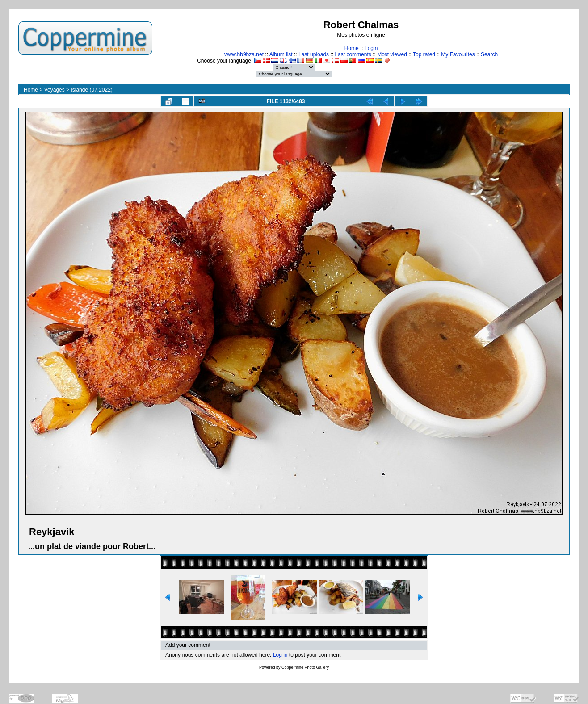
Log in (280, 655)
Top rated (424, 54)
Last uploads (314, 54)
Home (352, 48)
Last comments (353, 54)
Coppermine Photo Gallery (305, 667)
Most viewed (392, 54)
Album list (281, 54)
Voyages (55, 90)
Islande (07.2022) (91, 90)
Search (489, 54)
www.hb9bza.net (244, 54)
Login (371, 48)
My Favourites (458, 54)
